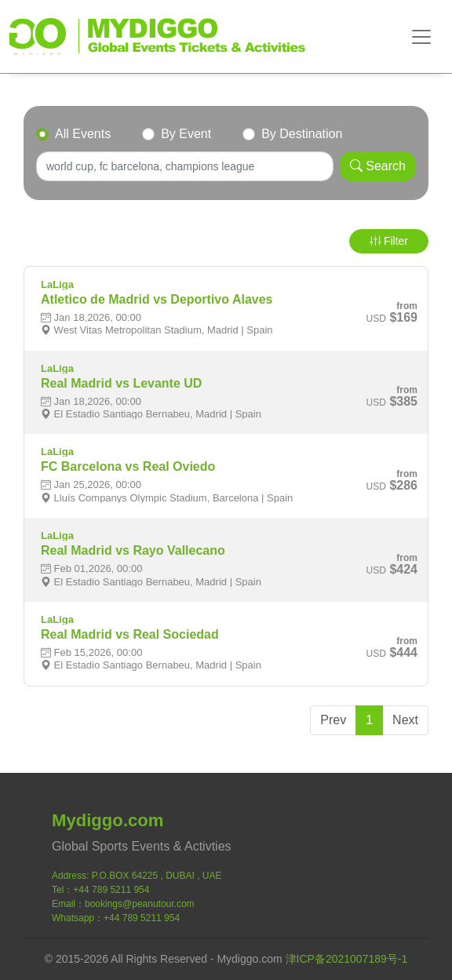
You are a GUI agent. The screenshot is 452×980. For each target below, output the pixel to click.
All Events (83, 134)
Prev (333, 720)
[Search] (185, 166)
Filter (389, 241)
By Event (186, 134)
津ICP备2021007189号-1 (347, 959)
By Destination (302, 134)
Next (405, 720)
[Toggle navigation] (421, 37)
